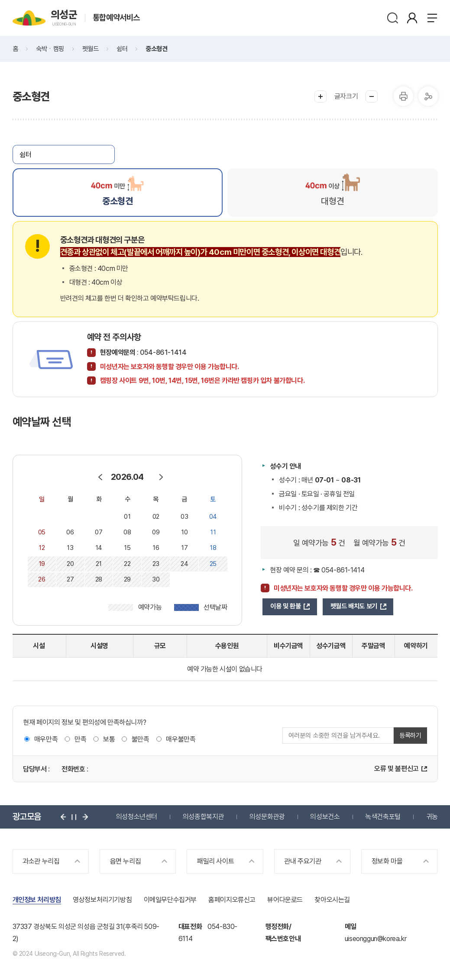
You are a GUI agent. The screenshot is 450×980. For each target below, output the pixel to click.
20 (70, 564)
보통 (109, 739)
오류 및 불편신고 (396, 769)
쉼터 (122, 49)
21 (99, 564)
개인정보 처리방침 (37, 900)
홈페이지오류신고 (232, 900)
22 (127, 564)
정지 (74, 817)
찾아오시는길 (332, 900)
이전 (63, 817)
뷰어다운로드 (285, 900)
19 (42, 564)
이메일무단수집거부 (170, 900)
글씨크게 (321, 96)
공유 (428, 96)
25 (213, 564)
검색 (393, 18)
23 (156, 564)
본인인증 (412, 18)
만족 (80, 739)
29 (127, 579)
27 (70, 579)
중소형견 (156, 49)
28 (99, 579)
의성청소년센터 (137, 817)
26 (42, 579)
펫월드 (91, 49)
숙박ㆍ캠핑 (50, 49)
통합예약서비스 (116, 18)
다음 (85, 817)
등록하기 (410, 736)
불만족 (141, 739)
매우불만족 (181, 739)
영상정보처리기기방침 (102, 900)
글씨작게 (372, 96)
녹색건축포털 (383, 817)
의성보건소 (325, 817)
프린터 (403, 96)
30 (156, 579)
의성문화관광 (267, 817)
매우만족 (46, 739)
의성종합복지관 (203, 817)
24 (184, 564)
